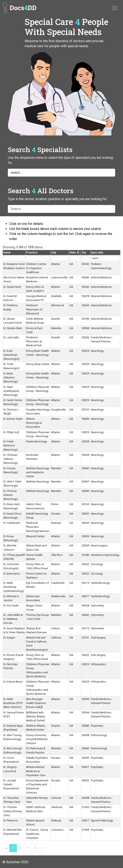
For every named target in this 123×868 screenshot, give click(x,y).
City (54, 252)
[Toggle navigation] (115, 8)
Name (7, 252)
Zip (84, 252)
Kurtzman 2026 (17, 862)
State (73, 252)
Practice (32, 252)
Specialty (97, 252)
